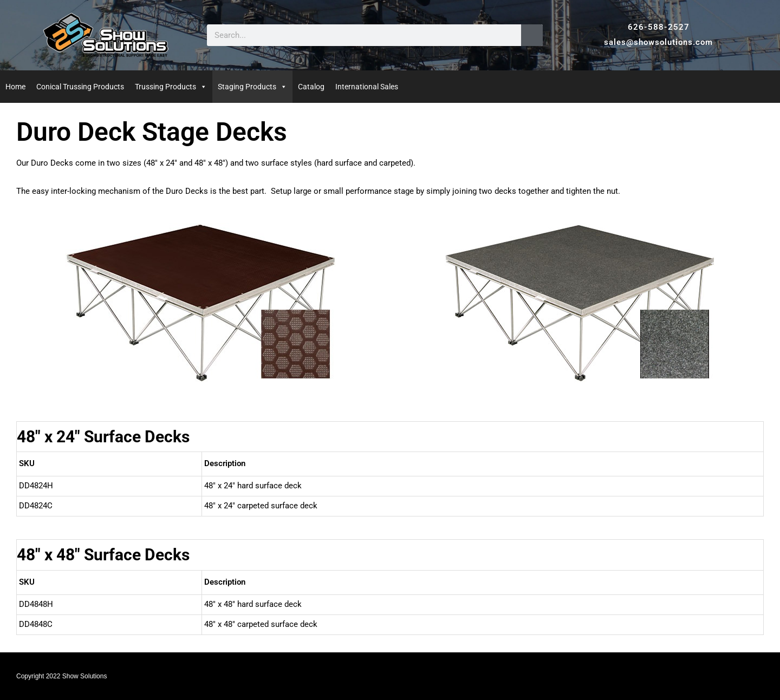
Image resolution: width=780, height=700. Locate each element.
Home (15, 87)
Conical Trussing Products (80, 87)
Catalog (311, 87)
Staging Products (247, 87)
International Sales (367, 87)
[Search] (532, 35)
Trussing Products (165, 87)
